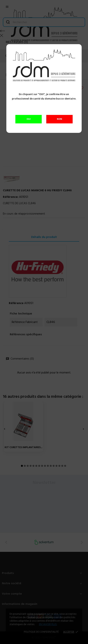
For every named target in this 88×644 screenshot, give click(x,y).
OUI (29, 119)
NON (59, 119)
